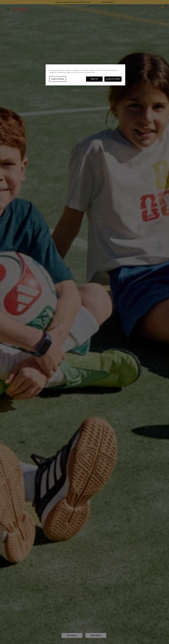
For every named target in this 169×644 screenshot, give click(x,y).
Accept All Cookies (113, 79)
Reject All (94, 79)
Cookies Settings (57, 79)
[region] (85, 75)
